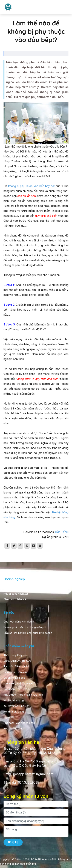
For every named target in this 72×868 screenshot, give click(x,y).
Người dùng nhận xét (16, 594)
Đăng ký (13, 842)
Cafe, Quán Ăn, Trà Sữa (17, 661)
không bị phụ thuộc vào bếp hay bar (32, 186)
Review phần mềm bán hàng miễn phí (25, 627)
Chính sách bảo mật (15, 599)
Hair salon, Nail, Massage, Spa (21, 683)
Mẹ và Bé (9, 717)
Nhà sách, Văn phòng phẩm (19, 723)
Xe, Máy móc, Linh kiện (16, 706)
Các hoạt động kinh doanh (19, 622)
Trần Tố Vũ (62, 532)
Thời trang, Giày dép (16, 655)
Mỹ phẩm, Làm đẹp (14, 678)
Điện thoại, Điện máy (15, 672)
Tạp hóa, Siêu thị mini (16, 666)
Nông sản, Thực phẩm (16, 689)
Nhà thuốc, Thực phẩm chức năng (24, 695)
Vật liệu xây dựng (14, 700)
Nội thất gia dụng (14, 712)
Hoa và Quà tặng (13, 729)
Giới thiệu (9, 588)
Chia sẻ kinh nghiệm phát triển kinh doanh (28, 633)
